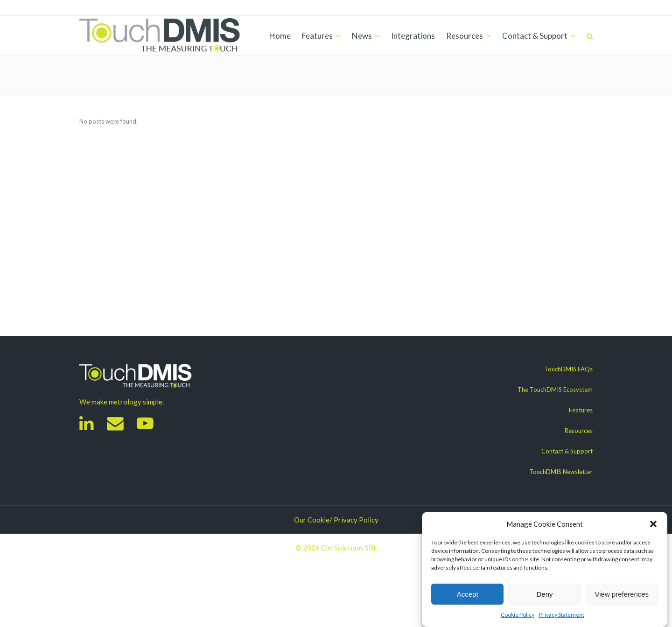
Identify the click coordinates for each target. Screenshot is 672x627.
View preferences (622, 594)
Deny (544, 594)
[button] (653, 524)
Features (581, 410)
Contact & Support (567, 451)
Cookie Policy (518, 615)
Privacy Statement (562, 615)
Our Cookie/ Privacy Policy (336, 520)
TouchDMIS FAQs (568, 369)
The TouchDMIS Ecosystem (555, 390)
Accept (468, 594)
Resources (579, 431)
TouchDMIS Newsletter (561, 472)
